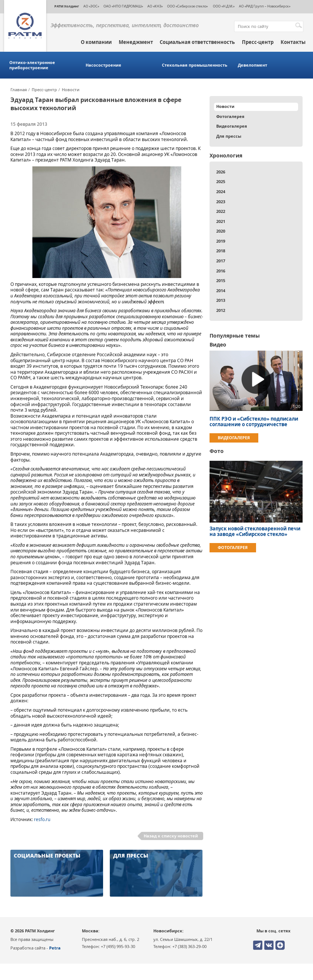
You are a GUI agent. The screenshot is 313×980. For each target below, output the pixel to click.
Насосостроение (103, 65)
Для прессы (229, 136)
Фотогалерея (230, 116)
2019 (221, 241)
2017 (221, 261)
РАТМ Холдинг (67, 6)
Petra (55, 948)
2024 (221, 191)
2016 (221, 271)
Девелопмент (253, 65)
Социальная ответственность (197, 42)
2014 (221, 291)
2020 (221, 231)
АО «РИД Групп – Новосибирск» (265, 6)
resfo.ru (42, 819)
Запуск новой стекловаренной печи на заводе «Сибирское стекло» (255, 532)
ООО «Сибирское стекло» (187, 6)
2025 (221, 181)
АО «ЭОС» (91, 6)
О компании (96, 42)
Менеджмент (136, 42)
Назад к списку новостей (171, 836)
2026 (221, 172)
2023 (221, 202)
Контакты (293, 42)
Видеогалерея (232, 126)
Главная (19, 90)
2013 (221, 300)
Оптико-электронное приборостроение (32, 65)
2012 (221, 310)
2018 (221, 251)
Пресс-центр (258, 42)
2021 (221, 221)
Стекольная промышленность (195, 65)
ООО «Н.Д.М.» (223, 6)
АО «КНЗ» (155, 6)
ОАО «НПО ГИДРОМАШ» (123, 6)
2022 (221, 211)
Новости (71, 90)
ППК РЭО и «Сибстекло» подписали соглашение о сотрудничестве (254, 422)
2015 (221, 280)
